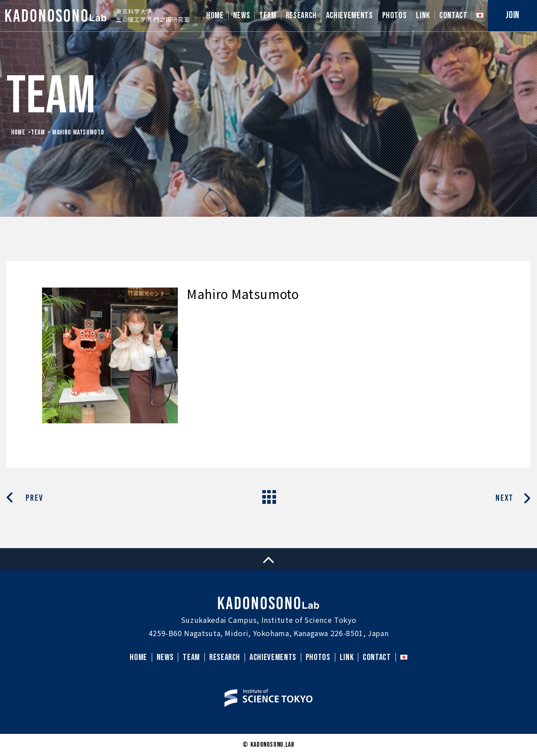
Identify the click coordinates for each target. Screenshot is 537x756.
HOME (215, 15)
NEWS (242, 15)
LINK (423, 15)
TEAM (268, 15)
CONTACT (453, 15)
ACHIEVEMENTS (349, 15)
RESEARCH (301, 15)
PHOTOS (395, 15)
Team (38, 132)
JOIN (512, 15)
